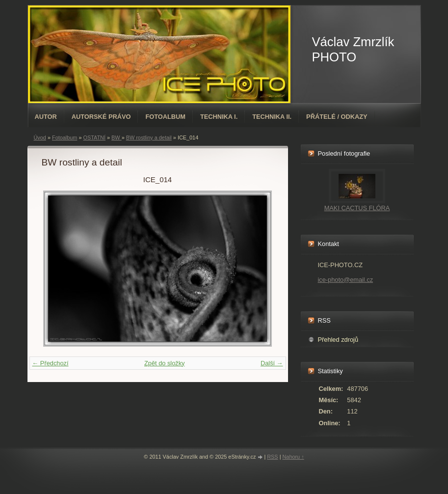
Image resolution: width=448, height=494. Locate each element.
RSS (272, 457)
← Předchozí (51, 363)
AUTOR (46, 117)
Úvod (40, 137)
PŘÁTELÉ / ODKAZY (337, 117)
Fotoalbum (165, 117)
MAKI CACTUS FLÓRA (357, 208)
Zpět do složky (165, 363)
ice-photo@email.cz (346, 280)
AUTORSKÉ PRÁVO (101, 117)
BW (117, 137)
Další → (272, 363)
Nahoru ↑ (293, 457)
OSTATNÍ (94, 137)
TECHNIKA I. (219, 117)
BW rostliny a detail (149, 137)
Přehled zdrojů (338, 340)
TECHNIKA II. (272, 117)
